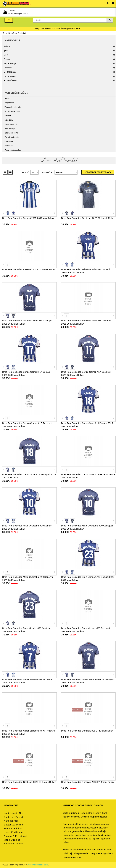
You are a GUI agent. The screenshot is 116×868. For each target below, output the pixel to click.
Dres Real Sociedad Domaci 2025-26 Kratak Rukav (28, 218)
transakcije (9, 141)
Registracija (9, 103)
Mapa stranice (12, 840)
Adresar (8, 116)
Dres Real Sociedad (17, 33)
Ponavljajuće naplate (13, 150)
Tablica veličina (13, 828)
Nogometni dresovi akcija (38, 865)
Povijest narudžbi (11, 124)
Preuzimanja (10, 129)
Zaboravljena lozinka (13, 107)
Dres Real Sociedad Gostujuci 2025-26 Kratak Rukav (88, 218)
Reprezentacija (10, 63)
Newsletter (9, 146)
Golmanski (8, 68)
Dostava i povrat (13, 817)
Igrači (6, 51)
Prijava (7, 99)
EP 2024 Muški (10, 76)
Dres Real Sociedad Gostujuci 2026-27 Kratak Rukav (29, 782)
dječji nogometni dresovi (87, 813)
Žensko (7, 59)
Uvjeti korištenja (13, 832)
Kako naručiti (11, 821)
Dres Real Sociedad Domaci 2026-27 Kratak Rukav (87, 731)
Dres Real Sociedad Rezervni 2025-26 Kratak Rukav (29, 269)
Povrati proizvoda (12, 137)
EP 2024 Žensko (10, 81)
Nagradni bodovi (11, 133)
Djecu (6, 55)
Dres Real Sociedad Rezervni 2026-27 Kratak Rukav (88, 782)
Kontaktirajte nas (14, 813)
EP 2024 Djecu (10, 72)
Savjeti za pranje (14, 825)
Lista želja (9, 120)
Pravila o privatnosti (16, 836)
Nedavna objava (13, 844)
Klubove (7, 46)
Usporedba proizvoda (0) (98, 172)
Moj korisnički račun (12, 111)
